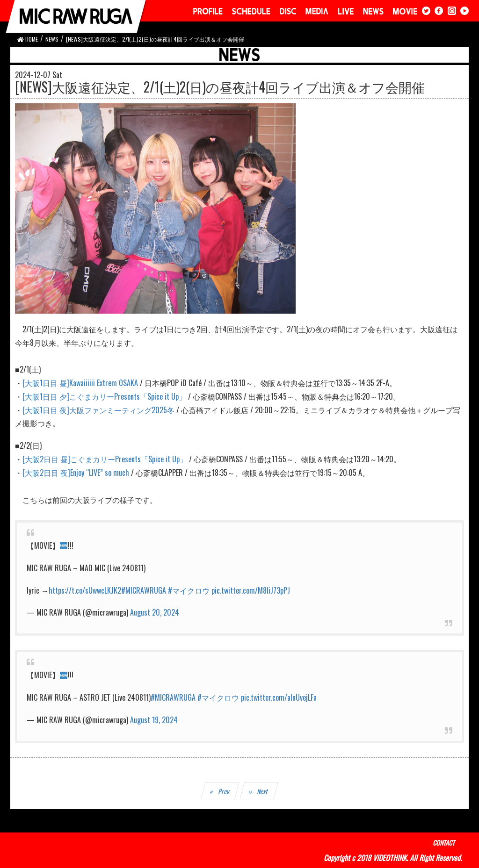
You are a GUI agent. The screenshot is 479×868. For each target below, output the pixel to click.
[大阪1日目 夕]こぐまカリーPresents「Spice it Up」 (104, 396)
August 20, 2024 (155, 612)
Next (263, 791)
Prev (224, 791)
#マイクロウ (189, 590)
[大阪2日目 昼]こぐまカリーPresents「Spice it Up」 (105, 459)
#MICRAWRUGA (144, 590)
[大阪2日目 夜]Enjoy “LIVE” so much (76, 473)
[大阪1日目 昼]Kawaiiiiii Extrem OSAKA (80, 383)
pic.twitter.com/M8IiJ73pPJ (251, 590)
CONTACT (444, 843)
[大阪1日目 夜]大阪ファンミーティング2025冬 (98, 410)
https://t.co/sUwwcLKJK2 (85, 590)
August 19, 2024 (154, 720)
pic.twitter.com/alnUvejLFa (279, 697)
